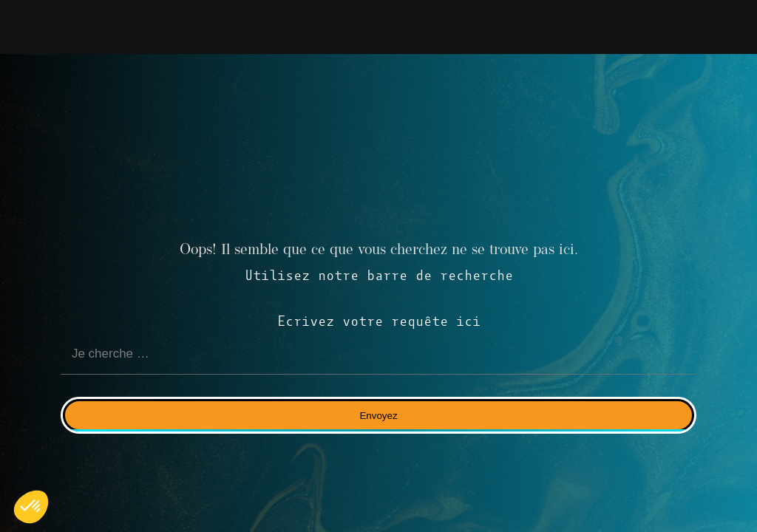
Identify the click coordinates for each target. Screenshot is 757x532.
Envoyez (378, 416)
